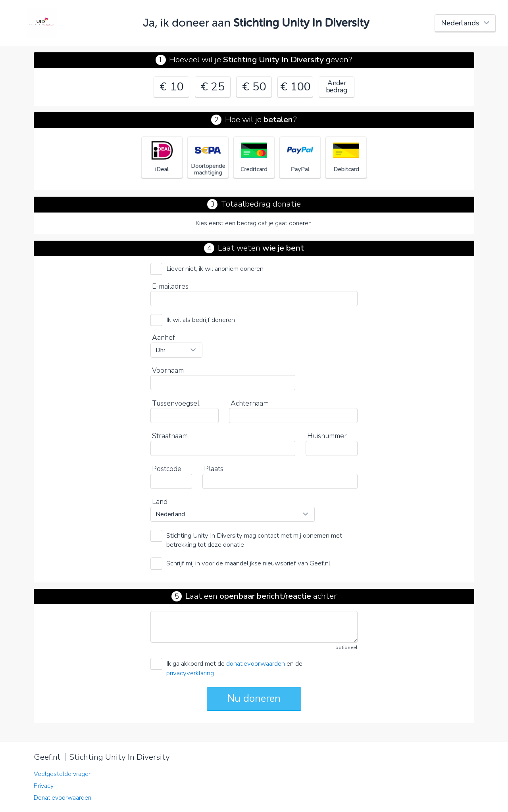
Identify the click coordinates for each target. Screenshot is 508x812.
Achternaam (250, 403)
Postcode (167, 469)
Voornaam (168, 370)
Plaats (214, 469)
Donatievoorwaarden (63, 798)
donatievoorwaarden (256, 664)
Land (160, 502)
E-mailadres (170, 286)
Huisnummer (327, 436)
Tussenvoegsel (176, 403)
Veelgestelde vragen (63, 774)
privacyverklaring (190, 673)
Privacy (44, 786)
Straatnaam (170, 436)
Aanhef (164, 337)
